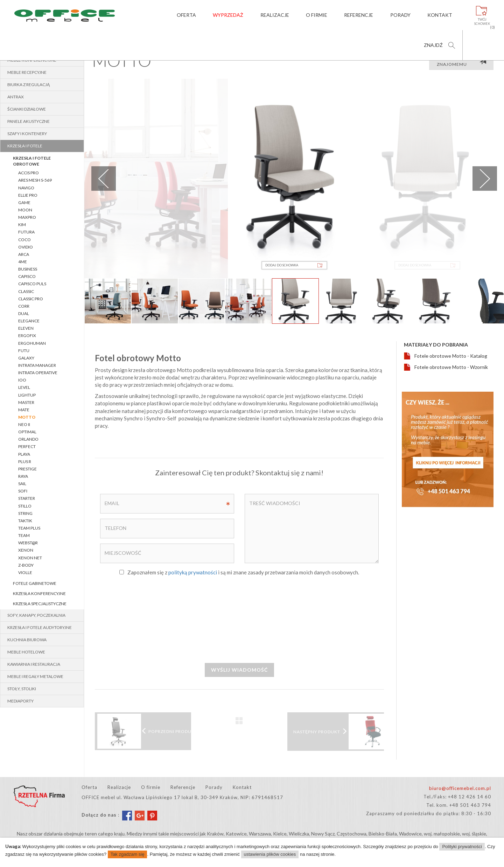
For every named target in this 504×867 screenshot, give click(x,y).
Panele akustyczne (29, 121)
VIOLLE (25, 572)
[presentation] (239, 619)
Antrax (16, 97)
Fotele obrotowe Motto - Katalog (451, 356)
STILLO (25, 506)
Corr (24, 306)
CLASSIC (26, 291)
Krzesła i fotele (25, 146)
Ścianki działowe (27, 109)
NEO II (24, 424)
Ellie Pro (28, 195)
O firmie (317, 15)
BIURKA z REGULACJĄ (29, 85)
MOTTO (27, 417)
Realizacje (274, 15)
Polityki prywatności (462, 847)
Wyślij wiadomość (239, 670)
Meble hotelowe (26, 652)
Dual (24, 313)
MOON (25, 210)
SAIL (22, 484)
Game (24, 202)
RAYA (23, 476)
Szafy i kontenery (27, 134)
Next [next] (485, 179)
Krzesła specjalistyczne (40, 604)
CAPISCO (27, 276)
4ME (23, 262)
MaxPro (27, 217)
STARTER (27, 498)
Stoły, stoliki (22, 689)
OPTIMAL (27, 432)
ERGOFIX (27, 335)
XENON (26, 550)
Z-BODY (26, 565)
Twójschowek (482, 22)
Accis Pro (29, 173)
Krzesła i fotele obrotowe (32, 161)
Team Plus (29, 528)
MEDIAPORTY (20, 701)
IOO (22, 380)
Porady (400, 15)
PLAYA (24, 454)
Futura (26, 232)
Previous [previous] (104, 179)
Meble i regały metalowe (35, 676)
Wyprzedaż (228, 15)
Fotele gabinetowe (35, 583)
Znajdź (433, 45)
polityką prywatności (193, 572)
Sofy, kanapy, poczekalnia (36, 615)
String (25, 513)
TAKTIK (25, 521)
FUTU (24, 351)
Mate (24, 410)
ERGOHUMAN (32, 343)
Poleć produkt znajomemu (462, 62)
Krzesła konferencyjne (39, 593)
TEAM (24, 535)
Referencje (359, 15)
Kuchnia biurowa (27, 640)
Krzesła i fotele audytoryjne (40, 627)
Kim (22, 225)
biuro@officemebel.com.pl (460, 788)
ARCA (24, 254)
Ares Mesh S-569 (35, 180)
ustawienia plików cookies (270, 854)
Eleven (26, 328)
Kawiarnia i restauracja (34, 664)
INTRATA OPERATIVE (38, 373)
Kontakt (440, 15)
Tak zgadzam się (128, 854)
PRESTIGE (27, 469)
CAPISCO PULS (32, 284)
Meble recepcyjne (27, 72)
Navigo (26, 188)
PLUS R (25, 462)
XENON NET (30, 558)
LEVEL (24, 387)
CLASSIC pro (31, 299)
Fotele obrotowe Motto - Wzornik (451, 367)
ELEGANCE (29, 321)
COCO (24, 240)
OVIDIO (26, 247)
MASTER (26, 402)
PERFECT (27, 446)
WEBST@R (28, 543)
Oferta (186, 15)
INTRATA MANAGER (37, 365)
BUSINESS (28, 269)
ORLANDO (28, 439)
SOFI (23, 491)
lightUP (27, 395)
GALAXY (26, 358)
